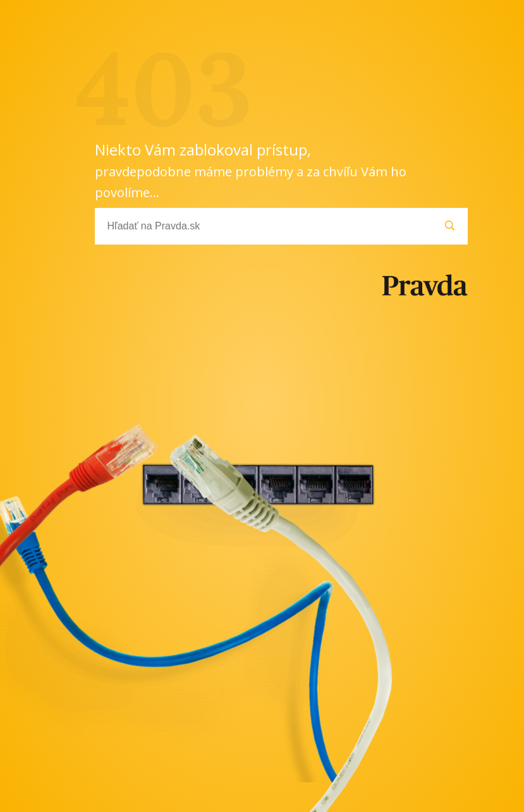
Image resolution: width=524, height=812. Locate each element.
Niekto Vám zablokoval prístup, (251, 170)
